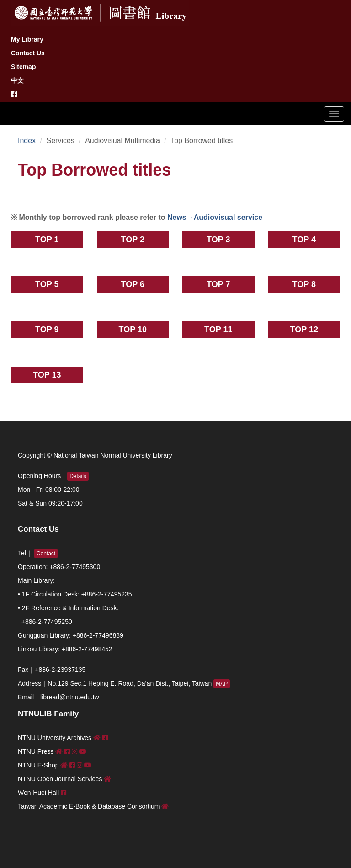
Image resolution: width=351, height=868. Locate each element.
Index (27, 141)
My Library (27, 39)
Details (78, 476)
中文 (17, 80)
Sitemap (23, 67)
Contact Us (28, 53)
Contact (46, 554)
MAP (222, 684)
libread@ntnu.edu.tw (70, 697)
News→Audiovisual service (214, 217)
